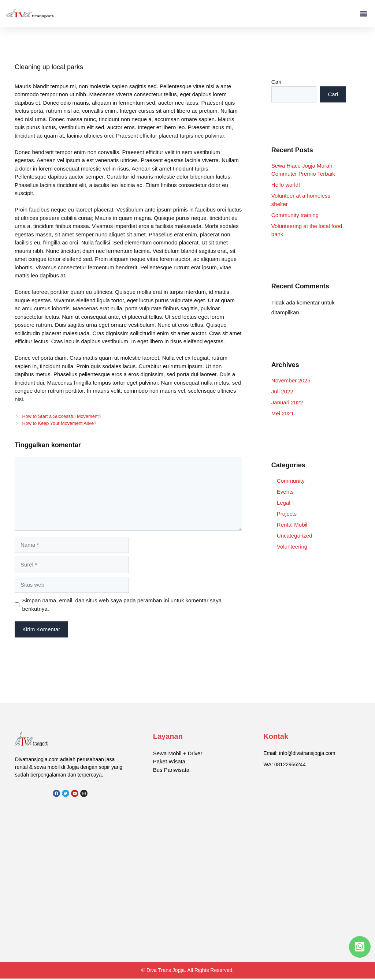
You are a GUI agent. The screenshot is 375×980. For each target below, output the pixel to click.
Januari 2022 (287, 402)
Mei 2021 (283, 413)
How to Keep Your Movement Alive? (59, 423)
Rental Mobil (292, 525)
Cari (276, 82)
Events (285, 492)
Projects (287, 514)
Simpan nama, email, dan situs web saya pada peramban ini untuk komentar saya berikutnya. (122, 605)
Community (291, 481)
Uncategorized (295, 536)
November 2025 (291, 380)
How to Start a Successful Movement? (62, 416)
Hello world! (286, 185)
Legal (284, 503)
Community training (295, 215)
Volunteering (292, 547)
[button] (363, 13)
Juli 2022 (282, 391)
